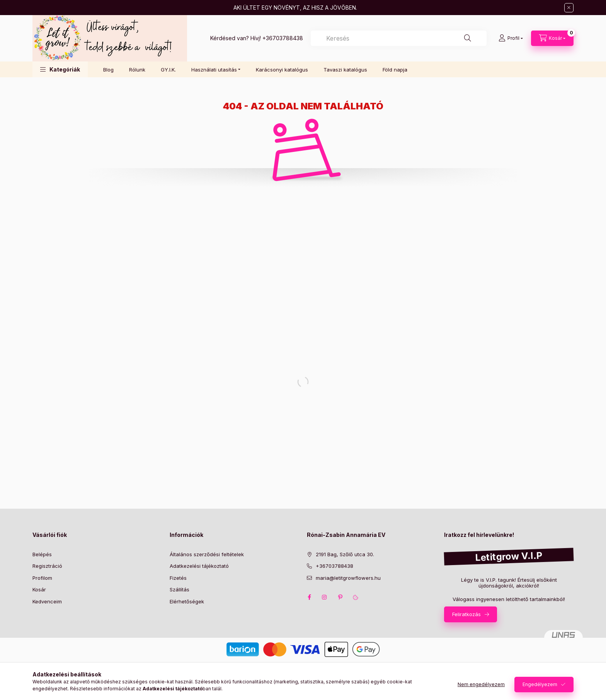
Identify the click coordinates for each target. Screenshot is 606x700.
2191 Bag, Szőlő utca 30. (345, 554)
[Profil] (511, 38)
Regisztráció (47, 566)
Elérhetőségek (187, 601)
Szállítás (180, 589)
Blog (108, 70)
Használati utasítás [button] (214, 70)
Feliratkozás (466, 614)
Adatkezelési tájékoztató (199, 566)
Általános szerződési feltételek (207, 554)
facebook (309, 597)
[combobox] (399, 38)
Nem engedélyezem (481, 684)
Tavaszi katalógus (345, 70)
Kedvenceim (47, 601)
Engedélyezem (540, 684)
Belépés (42, 554)
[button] (60, 69)
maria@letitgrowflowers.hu (348, 578)
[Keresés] (468, 38)
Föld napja (395, 70)
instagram (325, 597)
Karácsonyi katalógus (282, 70)
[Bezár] (569, 8)
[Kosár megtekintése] (552, 38)
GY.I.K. (168, 70)
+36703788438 (283, 38)
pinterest (340, 597)
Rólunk (137, 70)
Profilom (42, 578)
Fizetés (178, 578)
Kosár (39, 589)
